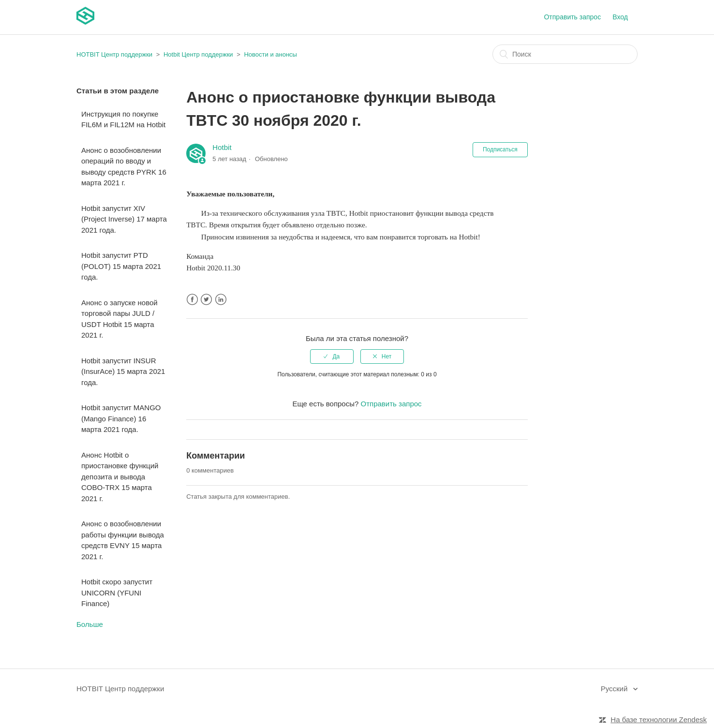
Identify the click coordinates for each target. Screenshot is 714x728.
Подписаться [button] (500, 149)
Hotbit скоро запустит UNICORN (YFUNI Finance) (117, 593)
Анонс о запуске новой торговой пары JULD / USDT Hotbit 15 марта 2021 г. (119, 319)
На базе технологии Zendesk (659, 720)
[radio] (332, 357)
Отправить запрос (572, 17)
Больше (90, 624)
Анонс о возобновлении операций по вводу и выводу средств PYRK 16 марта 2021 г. (124, 167)
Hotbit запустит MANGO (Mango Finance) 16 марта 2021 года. (121, 418)
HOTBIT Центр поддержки (114, 54)
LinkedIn (221, 300)
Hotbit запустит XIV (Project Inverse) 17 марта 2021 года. (124, 219)
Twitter (206, 300)
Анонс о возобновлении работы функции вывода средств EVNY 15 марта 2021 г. (123, 540)
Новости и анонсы (270, 54)
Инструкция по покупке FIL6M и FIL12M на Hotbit (123, 119)
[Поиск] (565, 54)
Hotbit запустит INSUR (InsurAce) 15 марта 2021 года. (123, 371)
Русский (615, 689)
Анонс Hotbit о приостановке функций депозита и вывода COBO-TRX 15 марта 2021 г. (120, 477)
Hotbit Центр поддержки (198, 54)
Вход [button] (620, 17)
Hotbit (222, 147)
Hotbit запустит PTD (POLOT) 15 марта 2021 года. (121, 266)
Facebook (192, 300)
